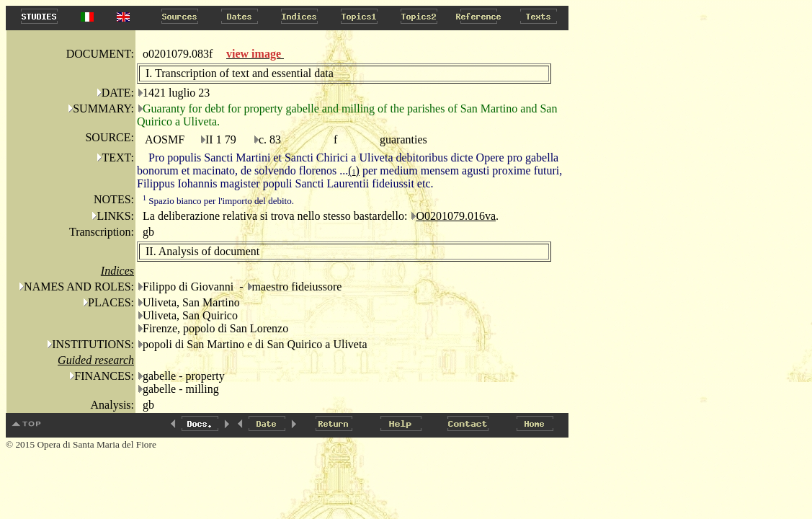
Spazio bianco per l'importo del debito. (218, 201)
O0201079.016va (456, 216)
